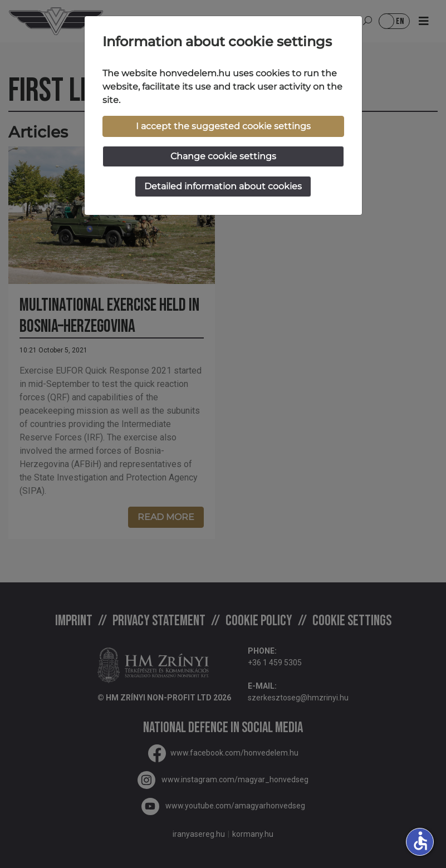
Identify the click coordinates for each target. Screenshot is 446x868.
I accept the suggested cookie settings (223, 126)
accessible (420, 841)
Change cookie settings (223, 156)
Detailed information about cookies (223, 186)
